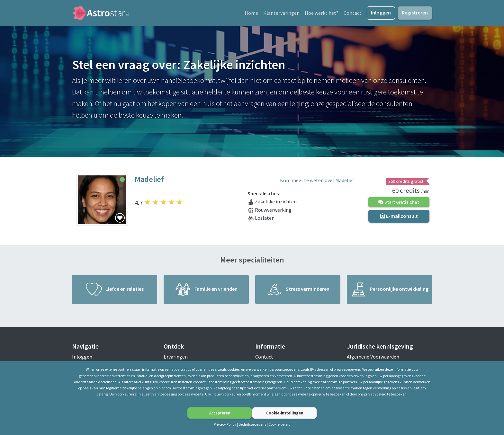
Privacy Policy (225, 424)
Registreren (415, 13)
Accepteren (220, 413)
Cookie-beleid (279, 424)
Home (251, 14)
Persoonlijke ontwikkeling (389, 291)
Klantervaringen (281, 14)
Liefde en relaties (115, 291)
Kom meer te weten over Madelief (317, 182)
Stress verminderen (298, 291)
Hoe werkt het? (322, 14)
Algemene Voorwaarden (373, 358)
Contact (353, 14)
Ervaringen (176, 358)
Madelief (149, 181)
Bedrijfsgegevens (252, 424)
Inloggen (381, 13)
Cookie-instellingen (285, 413)
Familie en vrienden (206, 291)
